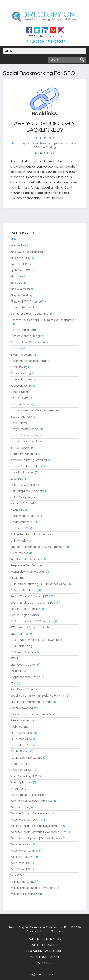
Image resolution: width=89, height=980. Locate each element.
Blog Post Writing (21, 295)
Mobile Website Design (25, 516)
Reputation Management (27, 559)
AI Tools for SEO (20, 258)
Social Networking (22, 708)
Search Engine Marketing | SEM (30, 597)
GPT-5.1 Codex (20, 448)
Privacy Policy (35, 931)
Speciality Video (20, 720)
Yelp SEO (16, 875)
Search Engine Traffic (24, 615)
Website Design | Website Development (35, 826)
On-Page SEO (19, 528)
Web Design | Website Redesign (31, 801)
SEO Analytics (19, 634)
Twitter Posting (20, 751)
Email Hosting (19, 367)
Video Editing (19, 764)
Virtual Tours (18, 789)
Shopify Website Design (25, 677)
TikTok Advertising (22, 733)
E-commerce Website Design (29, 361)
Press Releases (20, 553)
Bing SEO (16, 283)
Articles (45, 963)
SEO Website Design (23, 665)
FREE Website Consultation (46, 36)
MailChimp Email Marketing (28, 491)
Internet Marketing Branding (29, 460)
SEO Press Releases (23, 652)
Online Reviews (20, 541)
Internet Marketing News (26, 466)
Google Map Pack (21, 417)
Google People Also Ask (25, 429)
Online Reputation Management (31, 535)
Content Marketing (23, 330)
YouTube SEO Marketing (26, 894)
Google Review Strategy (26, 435)
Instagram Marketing (24, 454)
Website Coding (20, 807)
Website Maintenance (25, 851)
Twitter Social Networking (26, 758)
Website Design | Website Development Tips (38, 832)
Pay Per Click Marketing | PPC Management (38, 547)
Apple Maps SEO (21, 270)
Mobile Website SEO (23, 522)
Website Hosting (21, 844)
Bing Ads (16, 277)
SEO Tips (16, 658)
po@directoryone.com (45, 974)
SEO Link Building (45, 147)
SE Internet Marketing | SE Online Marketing (38, 584)
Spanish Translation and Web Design (34, 714)
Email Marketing (21, 373)
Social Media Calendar (25, 689)
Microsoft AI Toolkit (22, 504)
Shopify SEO (18, 671)
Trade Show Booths (23, 745)
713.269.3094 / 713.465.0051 (46, 42)
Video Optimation (21, 782)
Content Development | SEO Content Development (43, 320)
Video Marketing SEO (24, 776)
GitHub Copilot (19, 398)
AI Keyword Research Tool (27, 252)
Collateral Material (22, 308)
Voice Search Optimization (27, 795)
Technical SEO (20, 727)
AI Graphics (17, 246)
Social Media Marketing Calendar (31, 702)
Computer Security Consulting (29, 314)
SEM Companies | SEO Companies (32, 621)
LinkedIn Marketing (22, 473)
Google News (19, 423)
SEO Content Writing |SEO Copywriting (35, 640)
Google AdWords (21, 404)
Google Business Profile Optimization (34, 411)
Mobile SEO (17, 510)
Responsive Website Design (28, 572)
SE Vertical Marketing (24, 590)
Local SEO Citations (23, 485)
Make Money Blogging (24, 497)
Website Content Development (30, 813)
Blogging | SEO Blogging (26, 301)
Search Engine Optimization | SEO (54, 144)
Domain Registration (44, 939)
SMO (13, 683)
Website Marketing (22, 857)
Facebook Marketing (23, 380)
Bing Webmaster (21, 289)
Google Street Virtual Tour (27, 442)
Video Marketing (21, 770)
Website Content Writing (26, 820)
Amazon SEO (19, 264)
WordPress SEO (20, 863)
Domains (16, 349)
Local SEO (17, 479)
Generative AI (19, 392)
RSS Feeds (17, 578)
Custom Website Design (26, 336)
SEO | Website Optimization (28, 628)
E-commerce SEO (22, 355)
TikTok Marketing (21, 739)
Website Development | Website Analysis (36, 838)
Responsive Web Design (26, 566)
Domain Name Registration (28, 342)
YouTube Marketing (22, 882)
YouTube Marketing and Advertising (33, 888)
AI (12, 239)
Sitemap (57, 931)
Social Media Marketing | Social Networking (37, 696)
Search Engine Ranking (25, 609)
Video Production (44, 957)
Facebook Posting (21, 386)
